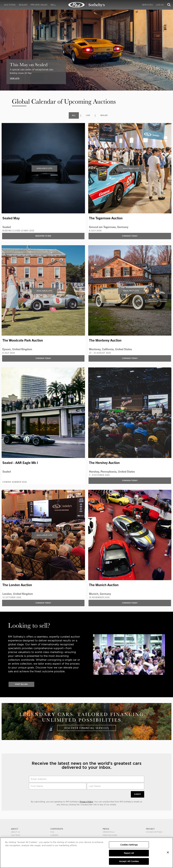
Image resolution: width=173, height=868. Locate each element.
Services (147, 5)
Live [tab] (88, 115)
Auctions (10, 5)
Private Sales (39, 5)
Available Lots (44, 168)
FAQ (52, 832)
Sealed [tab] (104, 115)
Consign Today (130, 236)
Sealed (23, 5)
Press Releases (110, 836)
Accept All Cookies (129, 861)
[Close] (168, 852)
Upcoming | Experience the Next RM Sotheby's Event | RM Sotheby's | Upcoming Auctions (87, 5)
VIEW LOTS (15, 78)
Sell (53, 5)
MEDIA (106, 829)
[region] (86, 853)
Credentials (109, 832)
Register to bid (43, 236)
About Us (15, 832)
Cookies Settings (154, 832)
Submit (137, 795)
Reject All (129, 853)
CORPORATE (57, 829)
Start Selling (21, 685)
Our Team (16, 836)
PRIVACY (150, 829)
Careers (54, 836)
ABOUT (15, 829)
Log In (160, 5)
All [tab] (73, 115)
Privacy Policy (86, 802)
